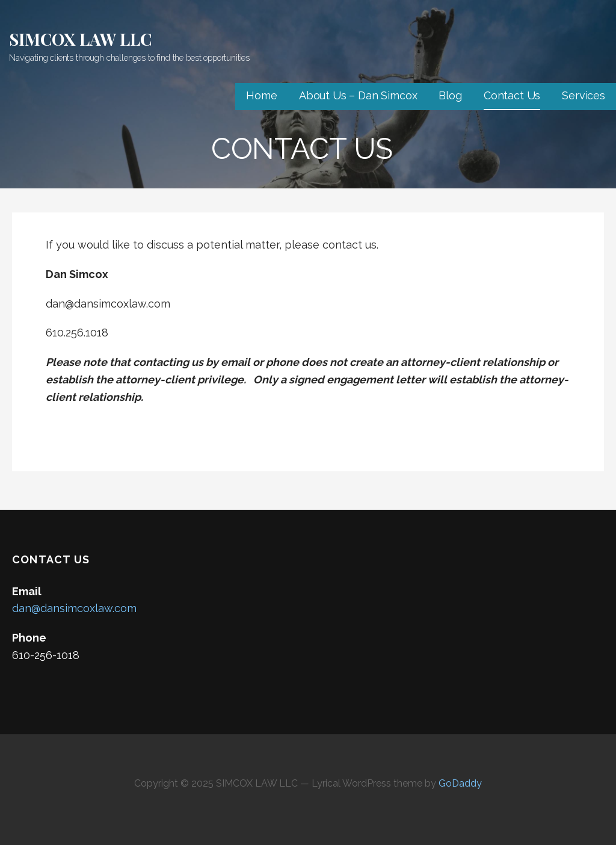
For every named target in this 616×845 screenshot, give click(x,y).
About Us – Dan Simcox (358, 95)
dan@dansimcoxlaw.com (74, 608)
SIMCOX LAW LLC (81, 39)
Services (584, 95)
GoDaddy (460, 783)
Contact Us (512, 95)
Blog (450, 95)
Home (261, 95)
